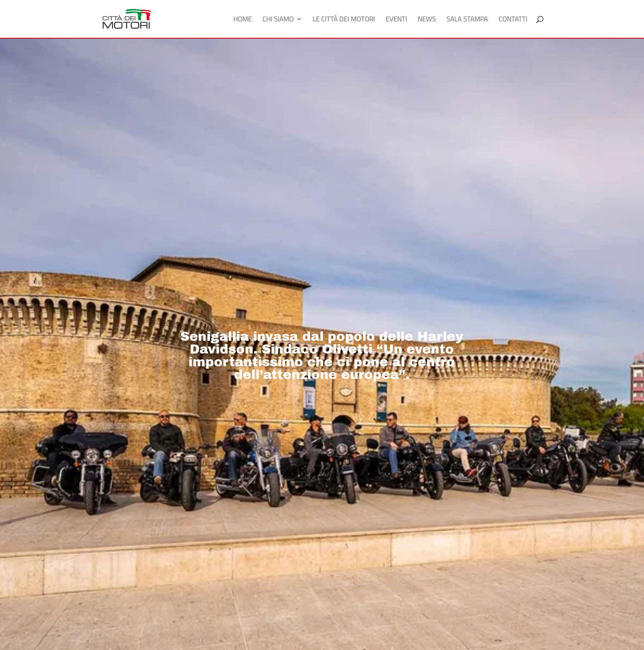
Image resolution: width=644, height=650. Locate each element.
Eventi (396, 20)
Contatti (513, 20)
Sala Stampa (467, 20)
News (427, 20)
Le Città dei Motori (344, 20)
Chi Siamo (278, 20)
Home (243, 20)
